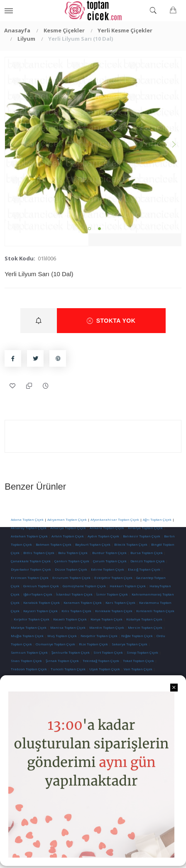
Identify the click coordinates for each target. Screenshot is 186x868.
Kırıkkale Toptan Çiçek (114, 611)
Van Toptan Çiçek (138, 669)
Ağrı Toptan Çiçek (157, 519)
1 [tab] (89, 229)
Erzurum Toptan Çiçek (71, 577)
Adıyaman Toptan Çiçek (67, 519)
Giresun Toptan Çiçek (41, 586)
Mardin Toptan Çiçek (107, 627)
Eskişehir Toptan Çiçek (113, 577)
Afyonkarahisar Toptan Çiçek (115, 519)
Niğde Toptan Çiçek (137, 636)
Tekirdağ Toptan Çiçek (101, 661)
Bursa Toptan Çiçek (147, 553)
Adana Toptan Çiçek (27, 519)
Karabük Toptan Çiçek (42, 602)
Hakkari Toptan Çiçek (128, 586)
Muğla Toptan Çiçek (27, 636)
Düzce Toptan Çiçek (71, 569)
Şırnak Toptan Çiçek (62, 661)
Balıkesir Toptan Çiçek (142, 536)
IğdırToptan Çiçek (38, 594)
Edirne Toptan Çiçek (108, 569)
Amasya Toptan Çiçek (68, 528)
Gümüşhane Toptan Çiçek (84, 586)
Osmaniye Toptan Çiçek (55, 644)
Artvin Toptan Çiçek (68, 536)
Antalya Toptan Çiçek (145, 528)
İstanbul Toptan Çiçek (74, 594)
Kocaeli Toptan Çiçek (70, 619)
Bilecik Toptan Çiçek (131, 544)
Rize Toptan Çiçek (93, 644)
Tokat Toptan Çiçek (138, 661)
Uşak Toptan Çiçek (105, 669)
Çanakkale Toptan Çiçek (31, 561)
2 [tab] (99, 229)
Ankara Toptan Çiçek (107, 528)
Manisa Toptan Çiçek (68, 627)
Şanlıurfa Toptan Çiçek (71, 652)
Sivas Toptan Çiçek (26, 661)
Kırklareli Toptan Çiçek (155, 611)
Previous (13, 145)
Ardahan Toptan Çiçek (29, 536)
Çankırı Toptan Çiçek (72, 561)
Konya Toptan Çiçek (106, 619)
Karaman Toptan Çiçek (83, 602)
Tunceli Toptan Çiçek (68, 669)
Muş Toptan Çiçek (62, 636)
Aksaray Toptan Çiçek (29, 528)
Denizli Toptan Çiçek (148, 561)
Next (173, 145)
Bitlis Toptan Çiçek (39, 553)
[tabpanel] (93, 145)
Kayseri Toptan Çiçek (40, 611)
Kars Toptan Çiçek (120, 602)
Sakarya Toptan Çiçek (130, 644)
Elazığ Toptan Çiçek (144, 569)
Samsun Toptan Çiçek (29, 652)
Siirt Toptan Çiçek (108, 652)
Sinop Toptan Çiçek (142, 652)
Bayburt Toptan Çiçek (93, 544)
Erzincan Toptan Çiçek (30, 577)
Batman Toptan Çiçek (53, 544)
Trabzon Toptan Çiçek (29, 669)
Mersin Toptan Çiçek (145, 627)
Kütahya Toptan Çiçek (144, 619)
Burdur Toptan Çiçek (109, 553)
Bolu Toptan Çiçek (73, 553)
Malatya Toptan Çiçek (29, 627)
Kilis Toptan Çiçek (76, 611)
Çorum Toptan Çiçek (110, 561)
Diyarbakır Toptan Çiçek (31, 569)
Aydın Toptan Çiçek (103, 536)
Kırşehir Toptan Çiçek (32, 619)
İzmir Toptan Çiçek (112, 594)
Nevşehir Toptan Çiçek (99, 636)
